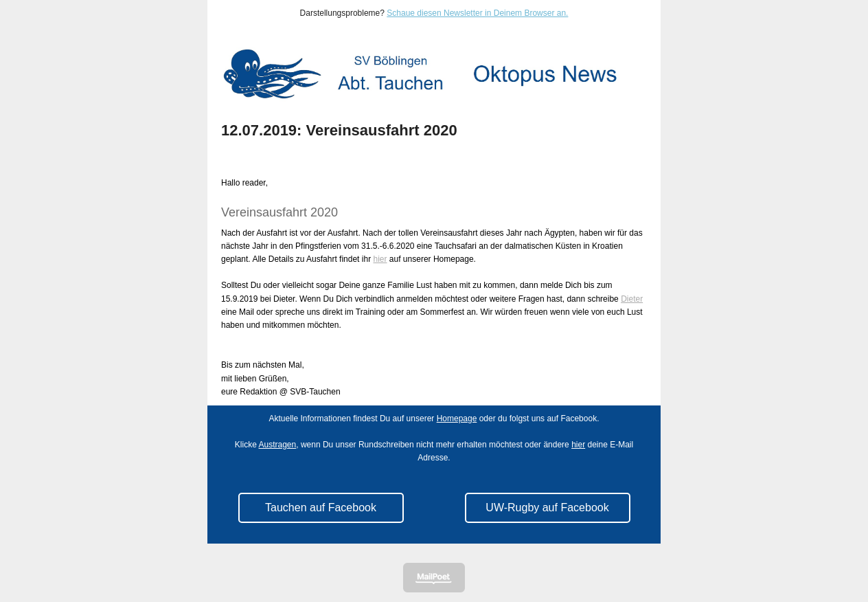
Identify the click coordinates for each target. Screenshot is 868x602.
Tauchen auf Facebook (321, 508)
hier (380, 259)
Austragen (278, 445)
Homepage (457, 419)
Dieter (632, 299)
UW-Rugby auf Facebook (547, 508)
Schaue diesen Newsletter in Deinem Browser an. (477, 13)
